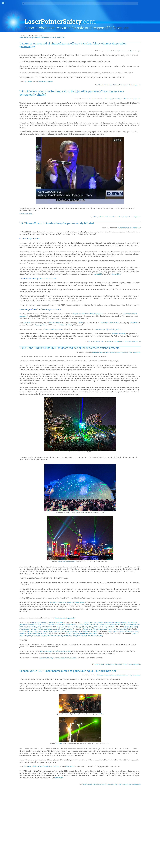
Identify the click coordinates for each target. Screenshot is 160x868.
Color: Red (141, 209)
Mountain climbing (144, 302)
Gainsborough (149, 238)
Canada (74, 847)
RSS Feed (141, 442)
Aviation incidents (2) (145, 54)
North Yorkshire (143, 324)
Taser (152, 399)
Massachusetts (143, 289)
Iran (150, 266)
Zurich (148, 439)
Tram (148, 410)
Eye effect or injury (125, 39)
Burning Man (142, 191)
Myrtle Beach (142, 306)
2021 (139, 103)
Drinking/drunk (149, 220)
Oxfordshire (142, 335)
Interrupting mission (124, 91)
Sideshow (150, 377)
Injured (140, 266)
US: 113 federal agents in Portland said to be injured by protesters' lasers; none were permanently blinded (83, 86)
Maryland (153, 286)
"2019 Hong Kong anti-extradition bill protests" (67, 680)
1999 (139, 140)
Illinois (140, 260)
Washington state (144, 424)
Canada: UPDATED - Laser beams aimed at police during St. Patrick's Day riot (84, 721)
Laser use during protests (71, 349)
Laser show (150, 277)
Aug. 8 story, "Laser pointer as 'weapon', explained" (102, 667)
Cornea (140, 215)
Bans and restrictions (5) (146, 57)
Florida (144, 235)
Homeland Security (144, 255)
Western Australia (144, 428)
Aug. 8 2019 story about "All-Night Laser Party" (66, 665)
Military (140, 295)
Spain (151, 388)
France (140, 238)
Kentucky (151, 273)
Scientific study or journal (146, 368)
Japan (140, 271)
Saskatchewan (143, 366)
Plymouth (150, 342)
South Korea (142, 386)
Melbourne (141, 291)
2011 (139, 125)
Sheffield (153, 375)
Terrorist (146, 404)
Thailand (141, 406)
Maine (150, 284)
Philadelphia (147, 340)
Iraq (154, 266)
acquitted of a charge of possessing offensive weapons (77, 707)
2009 (139, 129)
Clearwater (148, 202)
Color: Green (104, 847)
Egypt (145, 224)
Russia (151, 360)
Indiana (140, 264)
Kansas (146, 271)
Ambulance (142, 167)
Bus (149, 191)
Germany (148, 240)
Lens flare (141, 282)
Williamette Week (116, 342)
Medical (152, 289)
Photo (110, 214)
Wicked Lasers (143, 430)
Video (110, 847)
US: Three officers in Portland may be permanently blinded (75, 221)
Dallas (140, 218)
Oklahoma (141, 331)
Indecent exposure (144, 262)
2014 (139, 118)
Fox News (45, 340)
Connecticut (149, 213)
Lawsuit (140, 280)
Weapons (141, 426)
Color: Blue (141, 207)
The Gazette (46, 74)
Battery (145, 182)
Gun (155, 244)
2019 (139, 107)
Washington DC (143, 422)
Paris (139, 337)
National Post (88, 825)
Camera (148, 193)
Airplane (152, 162)
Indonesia (148, 264)
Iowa (91, 77)
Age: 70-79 (141, 160)
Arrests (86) (142, 50)
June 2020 (116, 280)
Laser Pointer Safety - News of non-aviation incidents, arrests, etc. (61, 26)
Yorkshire (141, 437)
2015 (139, 116)
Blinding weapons (144, 187)
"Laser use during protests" (83, 660)
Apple (150, 169)
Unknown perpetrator (145, 415)
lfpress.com (72, 841)
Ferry (151, 233)
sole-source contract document (64, 331)
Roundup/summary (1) (145, 90)
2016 (139, 114)
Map (147, 286)
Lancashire (152, 275)
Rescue (145, 353)
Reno (139, 353)
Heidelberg (148, 251)
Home (154, 253)
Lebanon (147, 280)
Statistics (141, 395)
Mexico (140, 293)
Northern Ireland (143, 326)
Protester (96, 77)
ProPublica (63, 342)
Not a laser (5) (143, 85)
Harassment (142, 246)
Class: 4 (140, 202)
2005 (139, 136)
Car (152, 195)
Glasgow (146, 242)
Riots (100, 214)
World (148, 433)
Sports (140, 391)
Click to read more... (45, 211)
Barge (153, 178)
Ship (139, 377)
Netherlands (142, 309)
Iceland (154, 258)
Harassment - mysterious (146, 249)
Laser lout (141, 277)
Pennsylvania (147, 337)
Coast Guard (150, 204)
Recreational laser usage (146, 351)
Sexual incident (143, 375)
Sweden (140, 397)
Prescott (148, 346)
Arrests (97, 379)
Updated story (126, 379)
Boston (140, 189)
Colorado (151, 211)
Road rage (146, 355)
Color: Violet (151, 209)
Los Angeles (142, 284)
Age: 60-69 (150, 158)
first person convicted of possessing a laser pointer (85, 643)
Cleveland (141, 204)
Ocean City (146, 328)
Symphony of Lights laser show (71, 597)
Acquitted (141, 151)
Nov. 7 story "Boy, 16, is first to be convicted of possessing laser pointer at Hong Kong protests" (71, 671)
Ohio (153, 328)
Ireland (140, 269)
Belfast (151, 182)
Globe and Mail (56, 825)
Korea (145, 275)
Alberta (146, 164)
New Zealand (142, 317)
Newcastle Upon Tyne (145, 320)
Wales (151, 419)
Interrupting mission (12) (146, 79)
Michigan (147, 293)
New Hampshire (143, 311)
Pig (144, 342)
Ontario (79, 847)
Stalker (147, 393)
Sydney (140, 399)
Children (150, 198)
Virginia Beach (143, 419)
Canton (147, 195)
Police (97, 214)
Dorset (140, 220)
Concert (140, 213)
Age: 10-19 (141, 153)
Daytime (146, 218)
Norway (153, 326)
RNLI (139, 355)
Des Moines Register (64, 74)
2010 (139, 127)
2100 (139, 98)
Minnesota (141, 297)
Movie (154, 302)
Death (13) (141, 65)
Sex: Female (142, 373)
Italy (151, 269)
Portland (92, 214)
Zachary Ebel (150, 437)
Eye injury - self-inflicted (146, 231)
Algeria (153, 164)
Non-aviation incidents (101, 39)
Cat (139, 198)
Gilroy (140, 242)
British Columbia (150, 189)
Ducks (140, 224)
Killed (140, 275)
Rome (140, 360)
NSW (139, 328)
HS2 (148, 258)
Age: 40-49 (150, 156)
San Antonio (142, 362)
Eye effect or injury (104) (146, 70)
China (92, 713)
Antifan (149, 167)
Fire (139, 235)
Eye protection (107, 365)
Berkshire (141, 184)
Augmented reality (144, 175)
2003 (139, 138)
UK (139, 413)
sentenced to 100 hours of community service (74, 698)
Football (151, 235)
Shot (144, 377)
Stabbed (141, 393)
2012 (139, 123)
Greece (149, 244)
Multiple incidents (144, 304)
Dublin (151, 222)
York (148, 435)
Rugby (145, 360)
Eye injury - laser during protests (121, 77)
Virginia (150, 417)
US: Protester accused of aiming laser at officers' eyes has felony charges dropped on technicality (84, 33)
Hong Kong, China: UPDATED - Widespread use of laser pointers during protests (82, 373)
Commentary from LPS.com (110, 91)
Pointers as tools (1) (145, 88)
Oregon (87, 214)
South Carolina (143, 384)
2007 (139, 134)
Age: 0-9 (148, 151)
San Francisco (143, 364)
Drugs (145, 222)
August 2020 (42, 282)
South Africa (142, 382)
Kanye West (142, 273)
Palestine (150, 335)
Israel (146, 269)
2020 (139, 105)
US (89, 77)
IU (154, 269)
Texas (153, 404)
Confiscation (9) (143, 63)
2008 (139, 132)
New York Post (73, 340)
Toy (139, 410)
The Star (105, 771)
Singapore (141, 379)
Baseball (141, 180)
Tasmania (141, 402)
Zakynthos (141, 439)
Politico (99, 340)
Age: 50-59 (141, 158)
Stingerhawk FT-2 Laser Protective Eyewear (106, 329)
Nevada (150, 309)
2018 (139, 109)
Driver (140, 222)
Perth (139, 340)
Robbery (141, 357)
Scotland (141, 371)
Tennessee (150, 402)
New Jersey (142, 313)
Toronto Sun (63, 800)
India (154, 262)
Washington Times (91, 342)
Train (143, 410)
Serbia (147, 371)
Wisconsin (141, 433)
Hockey (148, 253)
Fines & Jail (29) (143, 72)
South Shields (142, 388)
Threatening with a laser (146, 408)
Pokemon (141, 344)
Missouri (149, 297)
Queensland (150, 348)
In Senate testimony (45, 358)
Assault (109, 713)
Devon (153, 218)
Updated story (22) (144, 92)
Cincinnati (146, 200)
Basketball (149, 180)
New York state (143, 315)
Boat (153, 187)
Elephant (152, 224)
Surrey (148, 395)
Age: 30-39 (141, 156)
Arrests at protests (114, 39)
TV (152, 410)
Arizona (148, 171)
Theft (147, 406)
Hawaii (140, 251)
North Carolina (143, 322)
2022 (139, 101)
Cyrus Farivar (149, 215)
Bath (139, 182)
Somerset (150, 379)
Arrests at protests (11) (146, 52)
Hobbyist (141, 253)
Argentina (141, 171)
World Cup (141, 435)
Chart (143, 198)
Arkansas (141, 173)
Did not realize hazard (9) (146, 68)
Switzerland (149, 397)
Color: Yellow (142, 211)
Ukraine (144, 413)
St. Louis (147, 391)
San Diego (151, 362)
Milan (153, 293)
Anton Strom (142, 169)
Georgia (140, 240)
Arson (148, 173)
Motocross (141, 300)
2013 (139, 121)
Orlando (147, 333)
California (141, 193)
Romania (148, 357)
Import (146, 260)
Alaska (140, 164)
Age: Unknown (143, 162)
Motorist (149, 300)
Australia (141, 178)
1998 (139, 143)
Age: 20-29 (102, 77)
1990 (139, 145)
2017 (139, 112)
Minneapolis (148, 295)
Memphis (150, 291)
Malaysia (141, 286)
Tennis (140, 404)
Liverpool (149, 282)
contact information (68, 862)
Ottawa (154, 333)
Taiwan (147, 399)
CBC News (46, 825)
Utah (139, 417)
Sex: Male (109, 77)
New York (150, 313)
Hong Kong (86, 713)
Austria (148, 178)
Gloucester (141, 244)
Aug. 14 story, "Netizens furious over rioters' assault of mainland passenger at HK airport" (95, 678)
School (152, 366)
